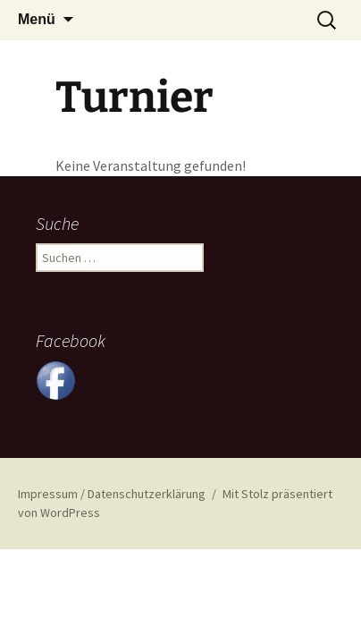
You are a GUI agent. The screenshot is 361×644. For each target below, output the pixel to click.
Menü (37, 19)
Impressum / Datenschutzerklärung (112, 494)
